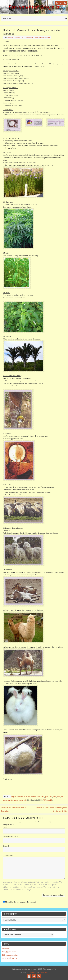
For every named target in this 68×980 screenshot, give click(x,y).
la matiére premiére (42, 37)
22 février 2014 (27, 37)
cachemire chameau (23, 797)
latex (59, 797)
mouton (11, 800)
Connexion (6, 949)
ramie (16, 800)
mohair (5, 800)
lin (62, 797)
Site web (6, 846)
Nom (5, 827)
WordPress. (45, 972)
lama (55, 797)
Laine (50, 797)
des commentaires (10, 955)
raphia (21, 800)
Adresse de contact (10, 836)
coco (38, 797)
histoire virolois (13, 37)
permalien (48, 800)
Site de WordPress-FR (10, 958)
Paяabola (34, 972)
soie (25, 800)
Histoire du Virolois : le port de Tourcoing (14, 809)
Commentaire (8, 855)
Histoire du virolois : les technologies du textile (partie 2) (51, 809)
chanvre (33, 797)
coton (43, 797)
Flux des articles (9, 952)
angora (14, 797)
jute (47, 797)
